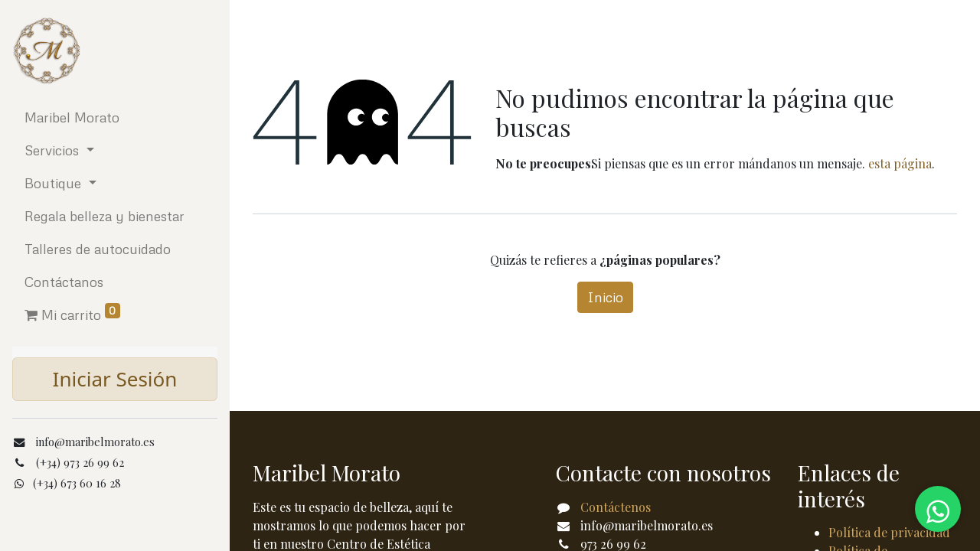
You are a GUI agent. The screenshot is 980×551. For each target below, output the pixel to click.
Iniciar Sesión (115, 379)
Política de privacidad (889, 532)
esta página (900, 163)
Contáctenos (616, 507)
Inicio (605, 297)
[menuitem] (115, 117)
